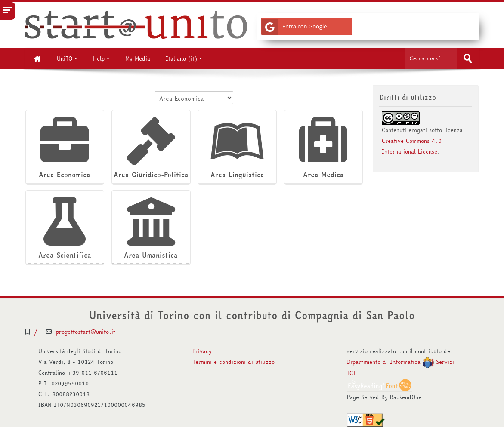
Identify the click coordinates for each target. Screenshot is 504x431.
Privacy (202, 351)
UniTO (67, 58)
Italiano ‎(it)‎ (184, 58)
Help (101, 58)
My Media (138, 58)
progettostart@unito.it (86, 332)
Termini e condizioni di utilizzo (233, 362)
